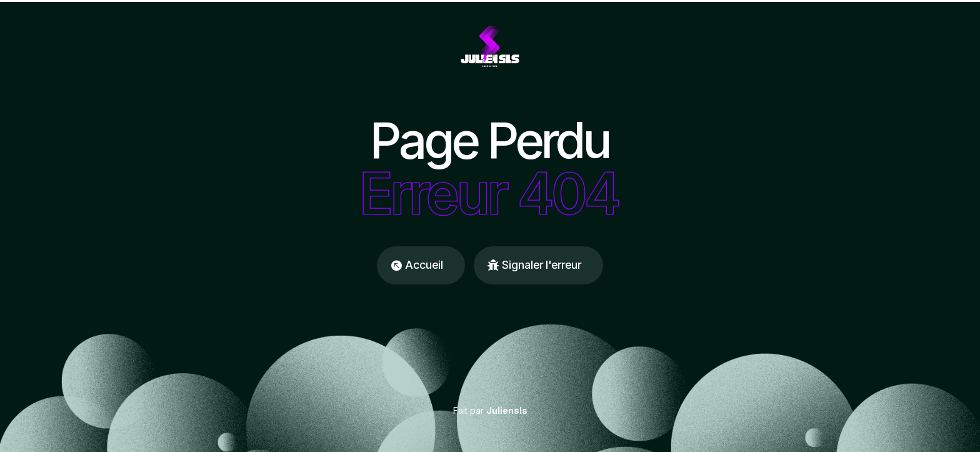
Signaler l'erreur (542, 265)
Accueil (424, 265)
